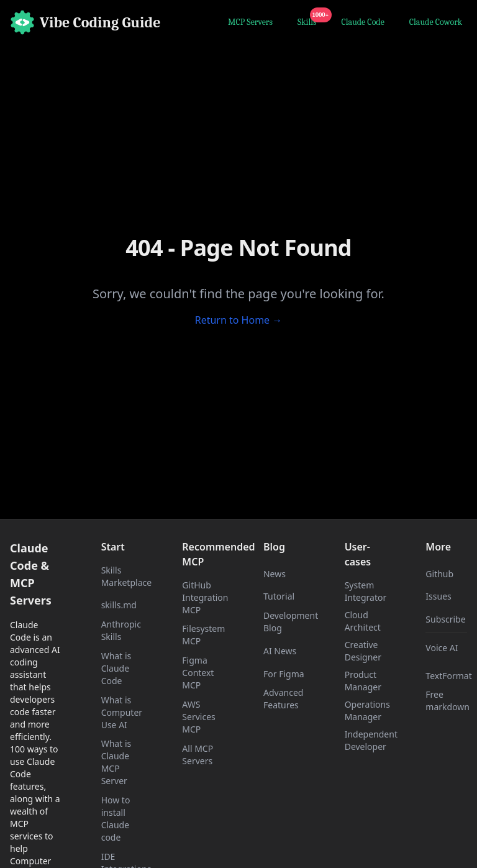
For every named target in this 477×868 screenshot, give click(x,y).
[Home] (85, 22)
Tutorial (279, 596)
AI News (280, 651)
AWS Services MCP (198, 717)
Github (439, 574)
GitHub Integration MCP (205, 597)
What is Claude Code (116, 668)
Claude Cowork (436, 22)
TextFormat (448, 676)
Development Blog (291, 622)
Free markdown (447, 701)
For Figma (284, 674)
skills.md (119, 605)
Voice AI (442, 648)
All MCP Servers (198, 755)
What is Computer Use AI (122, 712)
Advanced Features (283, 699)
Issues (438, 596)
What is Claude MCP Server (116, 762)
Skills (310, 21)
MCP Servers (250, 22)
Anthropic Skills (121, 630)
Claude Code (363, 22)
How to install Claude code (116, 819)
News (275, 574)
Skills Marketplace (126, 576)
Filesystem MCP (203, 635)
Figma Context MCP (198, 673)
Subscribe (445, 619)
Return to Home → (239, 320)
